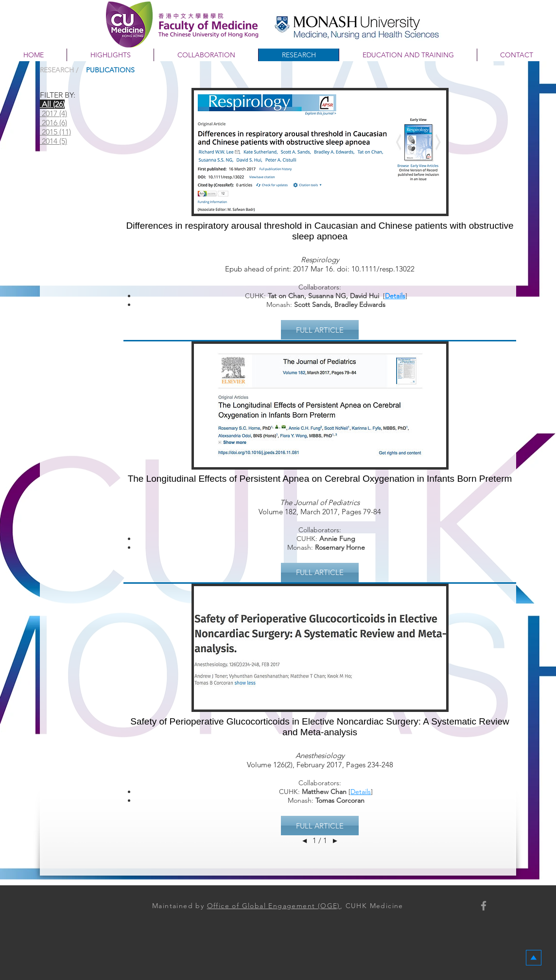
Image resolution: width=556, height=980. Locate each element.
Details (395, 296)
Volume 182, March (289, 512)
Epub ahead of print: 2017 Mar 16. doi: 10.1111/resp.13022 (320, 269)
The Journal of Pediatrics (320, 502)
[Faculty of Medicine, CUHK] (484, 906)
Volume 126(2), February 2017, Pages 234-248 (320, 765)
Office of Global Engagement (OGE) (274, 906)
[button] (320, 330)
